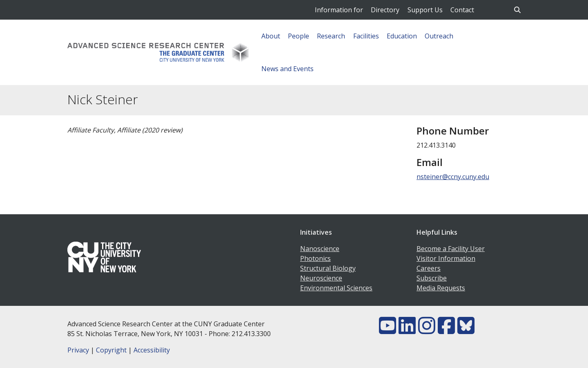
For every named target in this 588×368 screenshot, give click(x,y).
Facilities (366, 36)
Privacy (78, 350)
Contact (462, 10)
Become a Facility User (451, 249)
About (271, 36)
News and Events (287, 69)
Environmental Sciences (336, 288)
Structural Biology (328, 268)
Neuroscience (321, 278)
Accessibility (152, 350)
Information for (339, 10)
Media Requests (441, 288)
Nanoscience (320, 249)
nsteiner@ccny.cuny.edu (453, 177)
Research (331, 36)
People (298, 36)
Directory (385, 10)
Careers (429, 268)
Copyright (111, 350)
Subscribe (432, 278)
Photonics (315, 258)
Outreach (439, 36)
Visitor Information (446, 258)
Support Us (425, 10)
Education (402, 36)
